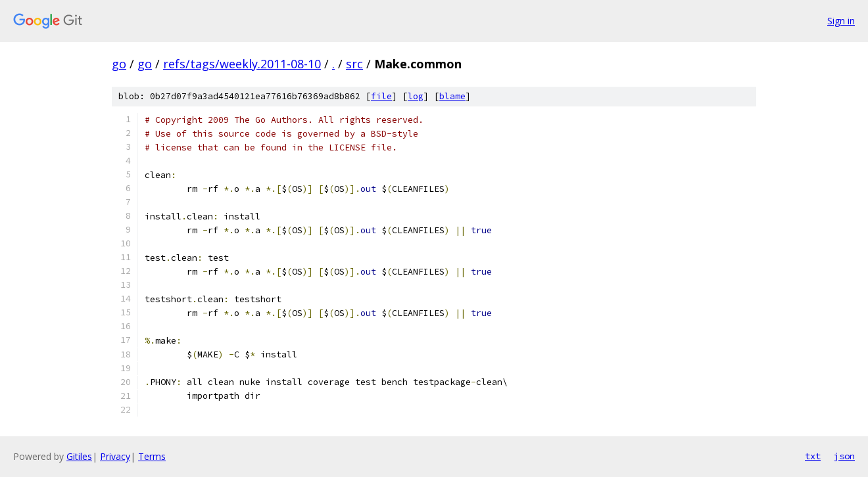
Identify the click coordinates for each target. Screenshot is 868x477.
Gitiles (79, 456)
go (119, 64)
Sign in (841, 21)
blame (452, 96)
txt (813, 456)
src (354, 64)
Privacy (115, 456)
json (844, 456)
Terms (152, 456)
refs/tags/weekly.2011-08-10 (242, 64)
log (416, 96)
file (381, 96)
